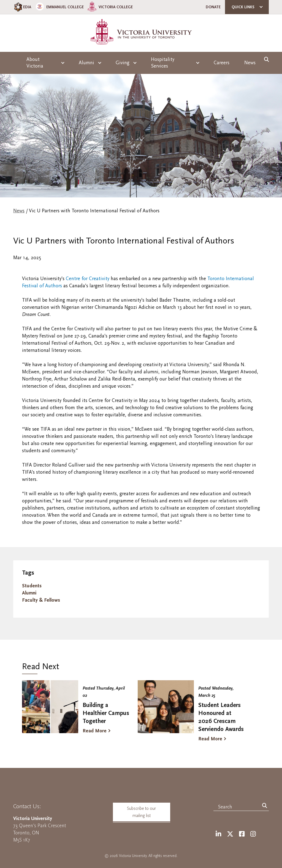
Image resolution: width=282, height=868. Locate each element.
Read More (95, 731)
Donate (213, 7)
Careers (222, 63)
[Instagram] (253, 834)
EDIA (22, 7)
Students (32, 586)
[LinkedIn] (218, 834)
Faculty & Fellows (41, 600)
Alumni (29, 593)
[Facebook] (242, 834)
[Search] (265, 806)
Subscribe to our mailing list (141, 812)
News (250, 63)
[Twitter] (230, 834)
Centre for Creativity (88, 279)
